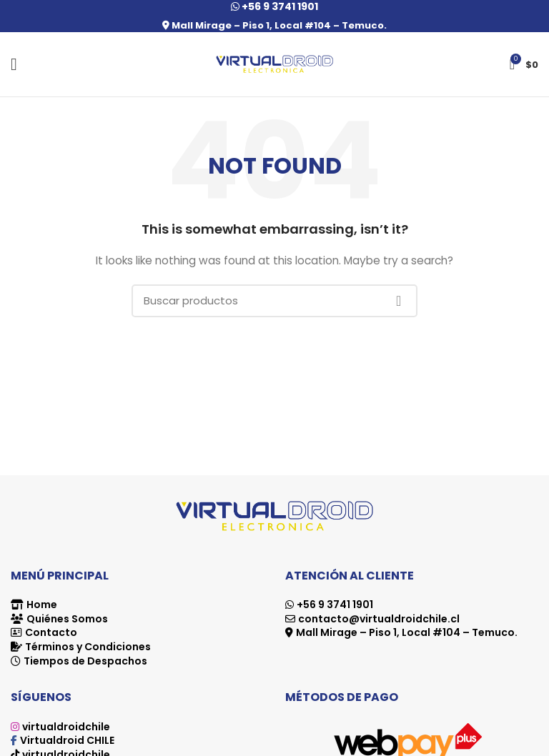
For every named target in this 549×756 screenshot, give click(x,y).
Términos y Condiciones (88, 647)
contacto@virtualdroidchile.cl (379, 619)
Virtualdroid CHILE (67, 740)
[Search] (274, 301)
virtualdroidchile (66, 727)
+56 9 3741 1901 (335, 605)
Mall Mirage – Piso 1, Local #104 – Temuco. (274, 25)
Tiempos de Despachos (85, 661)
